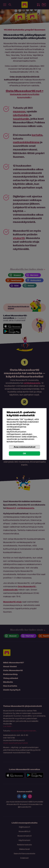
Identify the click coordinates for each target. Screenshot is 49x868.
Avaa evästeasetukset (25, 447)
